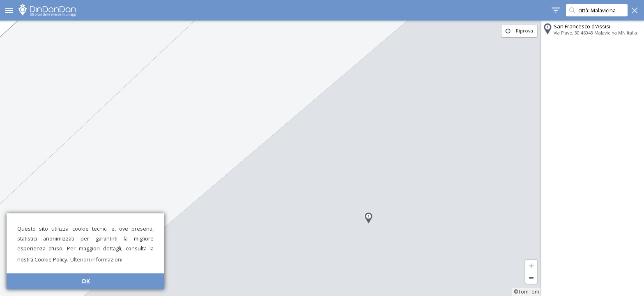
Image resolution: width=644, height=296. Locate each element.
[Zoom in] (531, 266)
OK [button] (86, 281)
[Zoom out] (531, 278)
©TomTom (527, 292)
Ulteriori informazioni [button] (96, 259)
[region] (271, 158)
